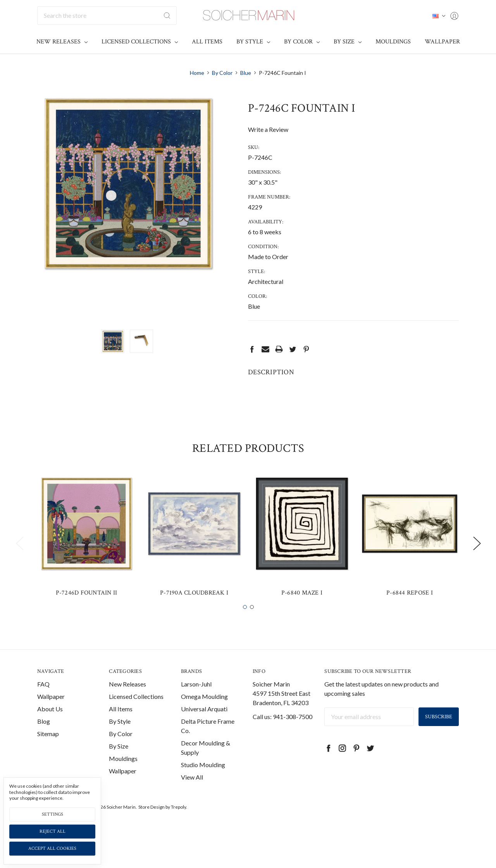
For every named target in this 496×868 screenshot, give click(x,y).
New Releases (62, 42)
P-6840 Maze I (302, 610)
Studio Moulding (203, 782)
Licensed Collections (140, 42)
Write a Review (268, 129)
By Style (253, 42)
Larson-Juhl (196, 701)
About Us (50, 726)
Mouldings (393, 42)
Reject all (53, 831)
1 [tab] (245, 625)
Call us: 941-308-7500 (282, 734)
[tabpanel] (86, 556)
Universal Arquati (204, 726)
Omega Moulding (204, 714)
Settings (53, 814)
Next (477, 561)
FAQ (43, 701)
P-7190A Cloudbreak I (194, 610)
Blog (44, 739)
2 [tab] (252, 625)
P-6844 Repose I (410, 610)
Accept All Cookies (52, 848)
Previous (19, 561)
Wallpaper (442, 42)
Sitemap (48, 751)
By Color (302, 42)
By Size (348, 42)
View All (192, 795)
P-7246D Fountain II (87, 610)
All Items (207, 42)
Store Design (152, 824)
